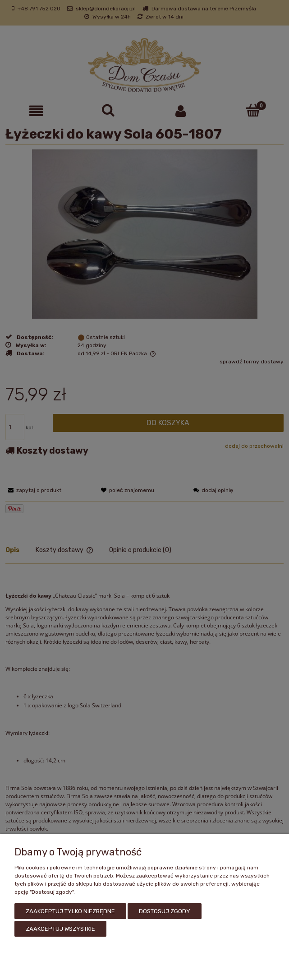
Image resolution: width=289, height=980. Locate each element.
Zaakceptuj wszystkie (60, 929)
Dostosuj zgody (165, 913)
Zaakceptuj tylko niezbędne (70, 913)
